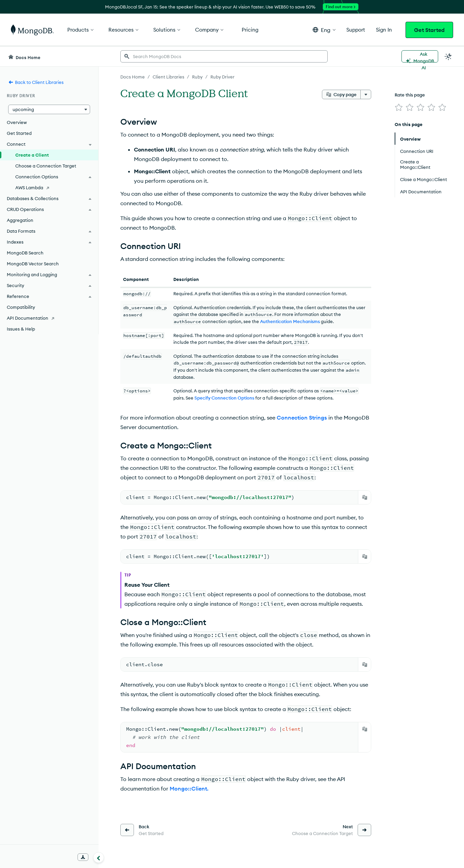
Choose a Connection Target (46, 166)
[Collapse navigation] (99, 857)
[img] (399, 107)
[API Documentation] (49, 318)
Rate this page (410, 95)
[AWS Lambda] (49, 188)
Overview (17, 122)
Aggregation (20, 220)
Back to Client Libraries (36, 82)
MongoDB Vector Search (33, 264)
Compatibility (21, 307)
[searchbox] (224, 56)
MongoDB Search (25, 253)
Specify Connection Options (224, 398)
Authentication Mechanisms (290, 321)
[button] (324, 30)
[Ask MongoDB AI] (420, 56)
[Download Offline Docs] (83, 857)
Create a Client (32, 155)
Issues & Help (21, 329)
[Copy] (365, 497)
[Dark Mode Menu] (448, 56)
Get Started (429, 30)
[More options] (366, 94)
